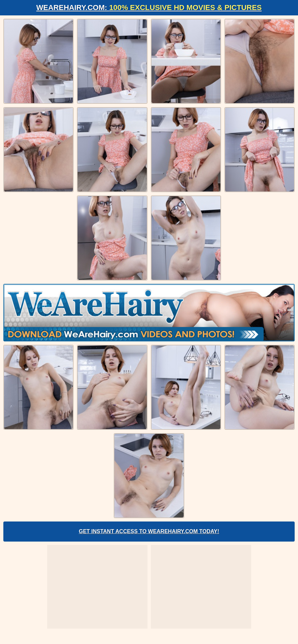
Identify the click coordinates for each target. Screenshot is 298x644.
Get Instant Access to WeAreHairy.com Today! (149, 531)
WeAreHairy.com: (149, 8)
